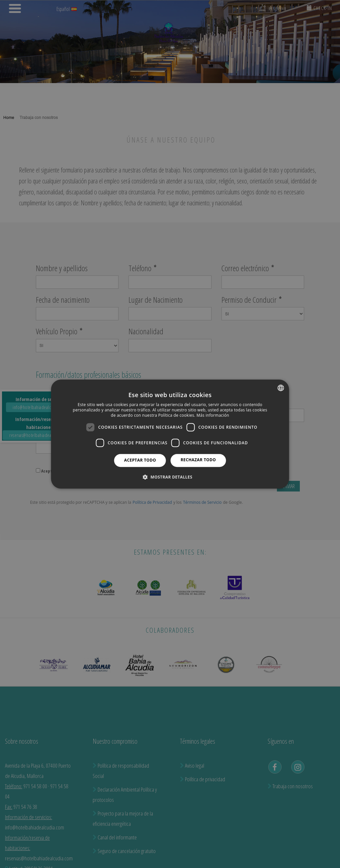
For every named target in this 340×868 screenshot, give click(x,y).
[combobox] (281, 388)
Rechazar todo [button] (198, 460)
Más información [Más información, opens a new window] (213, 415)
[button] (170, 477)
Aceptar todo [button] (140, 460)
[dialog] (170, 434)
